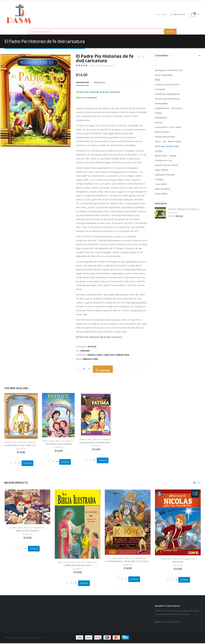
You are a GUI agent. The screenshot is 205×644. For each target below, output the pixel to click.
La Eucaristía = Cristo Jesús (168, 127)
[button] (194, 483)
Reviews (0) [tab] (99, 82)
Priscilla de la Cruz (163, 160)
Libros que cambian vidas (116, 355)
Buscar (170, 32)
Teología (159, 179)
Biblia (157, 80)
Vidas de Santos (163, 189)
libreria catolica (162, 132)
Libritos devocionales (165, 137)
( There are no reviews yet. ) (102, 66)
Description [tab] (82, 82)
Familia (158, 113)
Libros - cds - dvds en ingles (168, 141)
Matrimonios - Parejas (166, 156)
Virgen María (161, 194)
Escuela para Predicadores (167, 99)
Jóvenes (159, 122)
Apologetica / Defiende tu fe (169, 70)
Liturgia (159, 151)
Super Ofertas (162, 170)
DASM (165, 14)
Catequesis (160, 89)
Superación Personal (165, 175)
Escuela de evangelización (167, 94)
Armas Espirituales (164, 75)
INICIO (158, 14)
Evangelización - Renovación (169, 108)
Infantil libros (95, 355)
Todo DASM (161, 184)
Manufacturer (90, 359)
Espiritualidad (161, 103)
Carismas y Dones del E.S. (167, 84)
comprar (105, 370)
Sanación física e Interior (167, 165)
